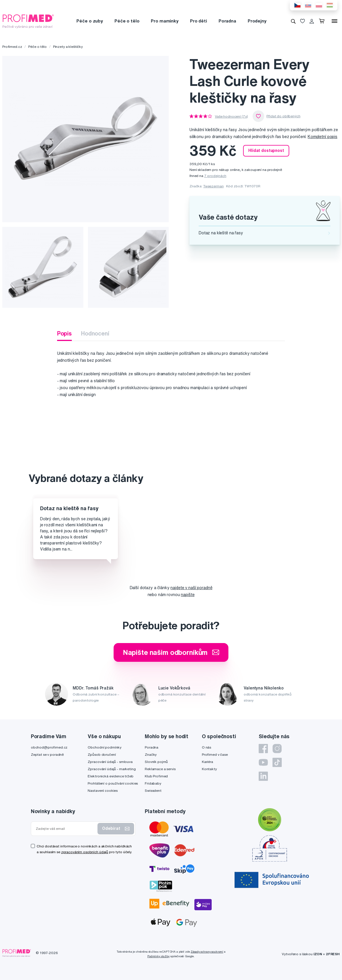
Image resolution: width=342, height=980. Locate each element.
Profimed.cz (12, 47)
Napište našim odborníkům (171, 652)
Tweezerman (214, 186)
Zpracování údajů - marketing (112, 769)
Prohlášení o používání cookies (113, 783)
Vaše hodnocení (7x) (231, 116)
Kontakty (209, 769)
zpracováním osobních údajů (85, 852)
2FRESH (333, 954)
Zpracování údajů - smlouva (110, 762)
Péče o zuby (90, 21)
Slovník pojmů (156, 762)
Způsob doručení (102, 754)
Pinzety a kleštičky (68, 47)
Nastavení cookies (103, 790)
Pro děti (199, 21)
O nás (206, 747)
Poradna (227, 21)
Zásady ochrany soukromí (207, 952)
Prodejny (257, 21)
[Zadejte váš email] (65, 829)
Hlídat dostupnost (266, 150)
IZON (318, 954)
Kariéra (207, 762)
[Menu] (335, 21)
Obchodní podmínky (105, 747)
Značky (151, 754)
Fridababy (153, 783)
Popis (64, 333)
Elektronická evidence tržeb (110, 776)
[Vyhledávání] (293, 21)
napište (188, 595)
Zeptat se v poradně (47, 754)
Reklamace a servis (160, 769)
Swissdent (153, 790)
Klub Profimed (156, 776)
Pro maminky (165, 21)
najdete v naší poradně (191, 588)
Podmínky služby (158, 956)
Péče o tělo (127, 21)
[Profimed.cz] (28, 21)
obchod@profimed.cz (49, 747)
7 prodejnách (215, 176)
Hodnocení (95, 333)
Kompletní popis (323, 137)
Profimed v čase (215, 754)
